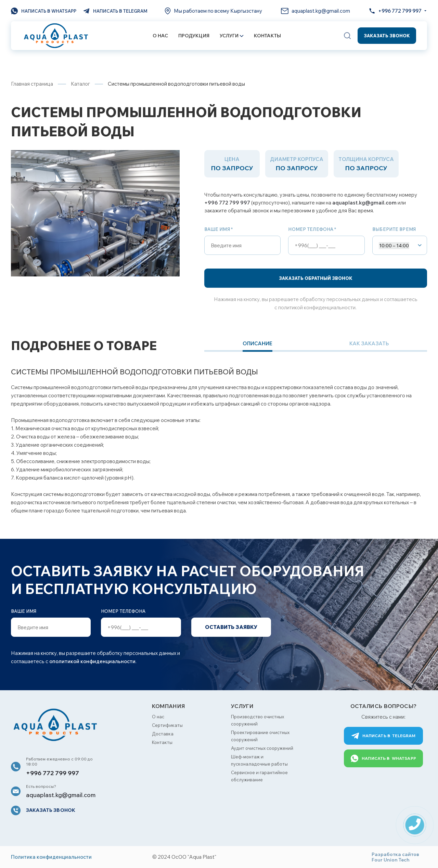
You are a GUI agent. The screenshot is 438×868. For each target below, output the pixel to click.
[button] (347, 36)
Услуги (232, 36)
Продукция (194, 36)
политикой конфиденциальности (317, 307)
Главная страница (32, 84)
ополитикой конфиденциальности (92, 661)
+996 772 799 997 (227, 203)
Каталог (80, 84)
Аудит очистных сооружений (262, 748)
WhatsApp (383, 758)
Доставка (163, 734)
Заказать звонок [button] (387, 36)
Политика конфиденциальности (51, 857)
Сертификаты (167, 725)
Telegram (384, 736)
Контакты (267, 36)
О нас (160, 36)
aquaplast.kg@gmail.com (364, 203)
